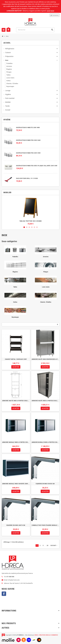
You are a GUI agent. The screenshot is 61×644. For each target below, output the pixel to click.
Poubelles (15, 257)
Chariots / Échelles (46, 302)
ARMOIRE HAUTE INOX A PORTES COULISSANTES (16, 401)
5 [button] (34, 227)
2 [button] (27, 227)
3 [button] (29, 227)
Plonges (46, 272)
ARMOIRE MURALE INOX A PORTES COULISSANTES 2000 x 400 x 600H (45, 442)
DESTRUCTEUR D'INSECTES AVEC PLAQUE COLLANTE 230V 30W (37, 166)
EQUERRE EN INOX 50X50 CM (45, 484)
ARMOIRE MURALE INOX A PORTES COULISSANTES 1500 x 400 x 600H (16, 442)
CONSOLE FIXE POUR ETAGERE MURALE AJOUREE (45, 525)
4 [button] (32, 227)
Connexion (54, 15)
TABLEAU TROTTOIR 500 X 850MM (31, 221)
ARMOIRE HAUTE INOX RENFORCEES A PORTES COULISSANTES (45, 359)
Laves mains (46, 287)
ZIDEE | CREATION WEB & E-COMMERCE (46, 635)
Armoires (46, 257)
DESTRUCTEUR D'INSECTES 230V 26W (28, 140)
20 (47, 545)
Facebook (4, 594)
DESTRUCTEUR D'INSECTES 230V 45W (28, 153)
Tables (15, 287)
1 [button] (24, 227)
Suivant (54, 546)
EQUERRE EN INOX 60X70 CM (16, 525)
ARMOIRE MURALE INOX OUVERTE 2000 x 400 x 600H (16, 484)
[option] (30, 211)
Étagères (15, 272)
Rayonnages (15, 317)
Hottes (15, 302)
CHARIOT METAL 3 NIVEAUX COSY (16, 359)
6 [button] (37, 227)
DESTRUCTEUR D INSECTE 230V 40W (28, 128)
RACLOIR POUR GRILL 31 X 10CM (27, 178)
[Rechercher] (35, 30)
